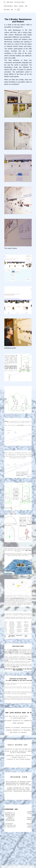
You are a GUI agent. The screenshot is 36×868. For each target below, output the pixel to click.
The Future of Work (19, 2)
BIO (12, 10)
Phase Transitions (8, 6)
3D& (26, 6)
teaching (21, 6)
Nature (16, 6)
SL (18, 10)
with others (7, 10)
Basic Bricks (10, 2)
